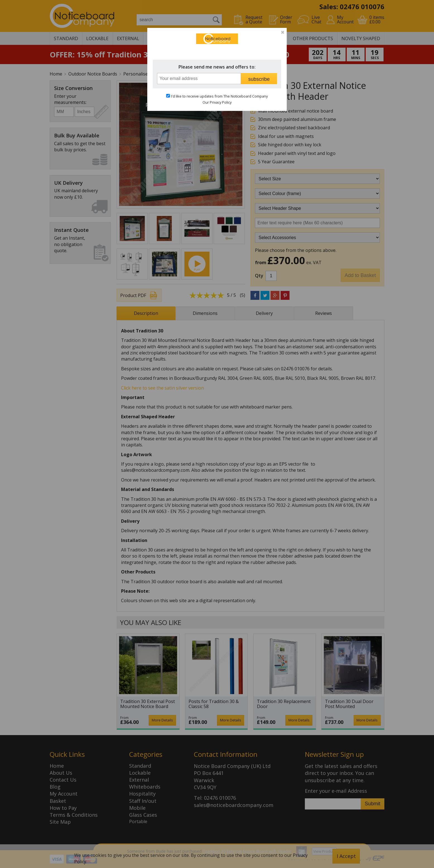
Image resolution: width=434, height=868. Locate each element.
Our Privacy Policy (217, 102)
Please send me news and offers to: (217, 67)
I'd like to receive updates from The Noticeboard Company (219, 96)
